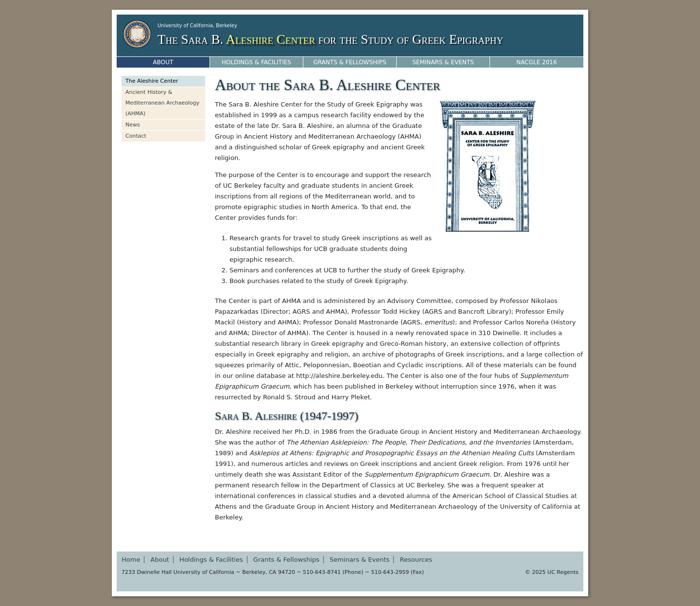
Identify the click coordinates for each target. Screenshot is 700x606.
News (133, 125)
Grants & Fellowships (350, 62)
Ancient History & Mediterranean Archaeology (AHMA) (162, 103)
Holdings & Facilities (256, 62)
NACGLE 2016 (536, 62)
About (163, 62)
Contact (136, 136)
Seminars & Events (443, 62)
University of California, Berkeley (197, 26)
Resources (416, 560)
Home (131, 560)
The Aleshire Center (152, 81)
